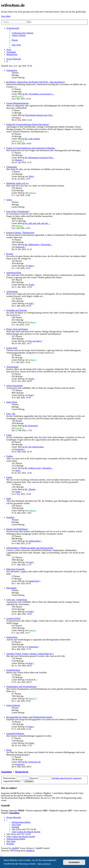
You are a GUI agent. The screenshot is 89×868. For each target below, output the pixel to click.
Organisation (12, 70)
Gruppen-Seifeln (13, 618)
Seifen (9, 200)
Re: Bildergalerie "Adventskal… (39, 245)
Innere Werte (12, 402)
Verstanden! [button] (74, 862)
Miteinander (12, 588)
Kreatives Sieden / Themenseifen (20, 233)
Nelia (31, 176)
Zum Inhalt (6, 16)
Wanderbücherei (13, 670)
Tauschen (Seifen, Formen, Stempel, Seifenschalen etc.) (30, 654)
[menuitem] (22, 33)
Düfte (9, 499)
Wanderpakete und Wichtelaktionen (21, 687)
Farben (9, 477)
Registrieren (22, 772)
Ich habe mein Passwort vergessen (66, 778)
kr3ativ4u (19, 449)
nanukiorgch (34, 581)
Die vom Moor (35, 341)
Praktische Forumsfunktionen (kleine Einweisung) (28, 124)
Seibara (32, 193)
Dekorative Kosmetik (15, 569)
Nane (31, 266)
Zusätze (10, 456)
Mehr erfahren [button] (44, 864)
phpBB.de (30, 851)
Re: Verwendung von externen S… (40, 94)
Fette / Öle (11, 414)
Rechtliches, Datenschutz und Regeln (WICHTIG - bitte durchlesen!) (36, 82)
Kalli (31, 303)
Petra (18, 118)
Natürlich (10, 517)
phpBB (15, 848)
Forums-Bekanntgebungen (18, 103)
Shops (9, 750)
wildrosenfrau (34, 541)
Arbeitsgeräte (12, 291)
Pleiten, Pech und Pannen (17, 329)
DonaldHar (15, 813)
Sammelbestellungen (15, 733)
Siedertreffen (12, 637)
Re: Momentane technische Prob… (40, 158)
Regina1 (19, 160)
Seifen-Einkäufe (13, 705)
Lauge (9, 435)
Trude (31, 285)
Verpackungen (12, 367)
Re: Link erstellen (32, 139)
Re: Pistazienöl (31, 426)
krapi (31, 395)
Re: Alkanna (30, 489)
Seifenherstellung (14, 273)
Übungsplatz (12, 167)
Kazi (31, 663)
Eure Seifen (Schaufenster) (18, 211)
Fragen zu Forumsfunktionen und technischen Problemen (31, 148)
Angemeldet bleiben (13, 781)
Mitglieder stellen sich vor (17, 183)
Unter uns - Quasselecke (17, 600)
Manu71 (32, 698)
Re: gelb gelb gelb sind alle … (38, 223)
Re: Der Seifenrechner (34, 447)
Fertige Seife (12, 348)
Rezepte (10, 254)
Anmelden (6, 772)
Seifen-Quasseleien (15, 386)
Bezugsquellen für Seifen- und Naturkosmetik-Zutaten (29, 717)
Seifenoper (20, 247)
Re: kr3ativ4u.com (33, 762)
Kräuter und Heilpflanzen (17, 529)
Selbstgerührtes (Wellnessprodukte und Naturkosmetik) (30, 548)
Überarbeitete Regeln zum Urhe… (39, 115)
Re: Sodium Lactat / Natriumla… (39, 468)
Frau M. (19, 96)
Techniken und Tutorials (17, 310)
